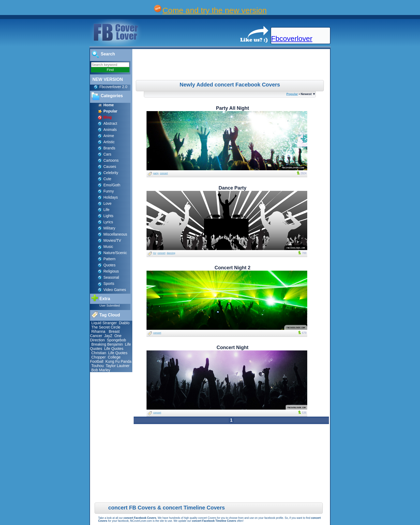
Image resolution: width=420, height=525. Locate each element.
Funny (109, 191)
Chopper (99, 357)
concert (164, 173)
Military (109, 228)
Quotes (109, 265)
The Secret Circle (106, 327)
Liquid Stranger (104, 323)
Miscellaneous (115, 234)
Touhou (97, 366)
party (156, 173)
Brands (109, 148)
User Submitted (110, 305)
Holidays (111, 197)
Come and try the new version (215, 10)
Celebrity (111, 173)
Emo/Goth (112, 185)
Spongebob (117, 340)
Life (106, 210)
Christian (99, 353)
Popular (292, 94)
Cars (107, 154)
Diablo (124, 323)
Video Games (115, 290)
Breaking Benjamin (107, 344)
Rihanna (98, 331)
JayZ (108, 336)
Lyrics (108, 222)
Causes (110, 167)
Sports (109, 284)
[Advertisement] (232, 65)
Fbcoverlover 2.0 (113, 87)
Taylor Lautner (118, 366)
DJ (155, 253)
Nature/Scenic (115, 253)
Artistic (109, 142)
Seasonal (111, 277)
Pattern (109, 259)
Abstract (110, 123)
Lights (108, 216)
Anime (109, 136)
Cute (107, 179)
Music (108, 247)
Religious (111, 271)
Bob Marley (101, 370)
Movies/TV (112, 240)
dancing (171, 253)
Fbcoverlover (292, 39)
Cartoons (111, 160)
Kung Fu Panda (119, 361)
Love (107, 203)
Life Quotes (114, 349)
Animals (110, 130)
